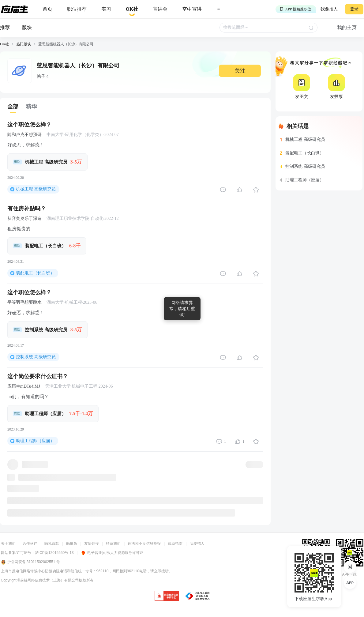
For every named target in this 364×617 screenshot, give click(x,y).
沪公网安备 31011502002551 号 (30, 562)
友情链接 (92, 544)
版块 (27, 27)
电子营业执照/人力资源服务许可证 (112, 553)
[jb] (167, 596)
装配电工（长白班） (35, 273)
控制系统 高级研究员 (36, 357)
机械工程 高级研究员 (36, 189)
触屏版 (72, 544)
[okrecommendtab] (132, 9)
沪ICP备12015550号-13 (54, 553)
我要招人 (329, 9)
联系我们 (113, 544)
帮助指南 (175, 544)
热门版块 (24, 44)
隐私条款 (52, 544)
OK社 (4, 44)
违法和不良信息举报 (144, 544)
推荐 (5, 27)
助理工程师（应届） (35, 441)
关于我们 (8, 544)
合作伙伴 (30, 544)
